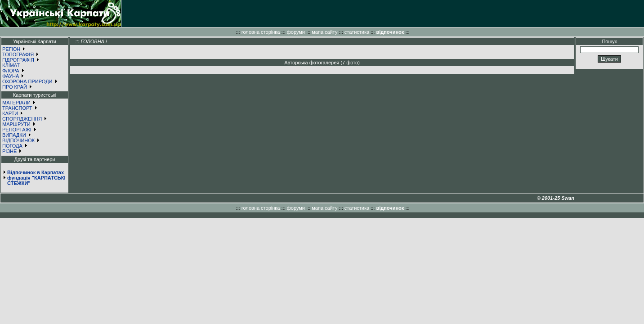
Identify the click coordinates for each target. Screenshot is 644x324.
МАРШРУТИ (16, 124)
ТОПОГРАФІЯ (18, 54)
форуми (296, 32)
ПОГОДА (12, 146)
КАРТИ (10, 113)
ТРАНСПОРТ (17, 108)
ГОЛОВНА (92, 41)
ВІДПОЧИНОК (18, 140)
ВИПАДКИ (14, 135)
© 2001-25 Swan (556, 198)
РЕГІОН (11, 49)
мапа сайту (324, 32)
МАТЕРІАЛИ (16, 103)
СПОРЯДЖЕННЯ (22, 119)
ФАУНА (11, 76)
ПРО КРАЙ (15, 87)
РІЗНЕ (9, 151)
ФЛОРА (11, 71)
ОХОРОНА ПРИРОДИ (27, 81)
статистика (357, 32)
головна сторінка (261, 32)
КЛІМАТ (11, 65)
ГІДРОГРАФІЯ (18, 60)
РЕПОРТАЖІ (17, 130)
